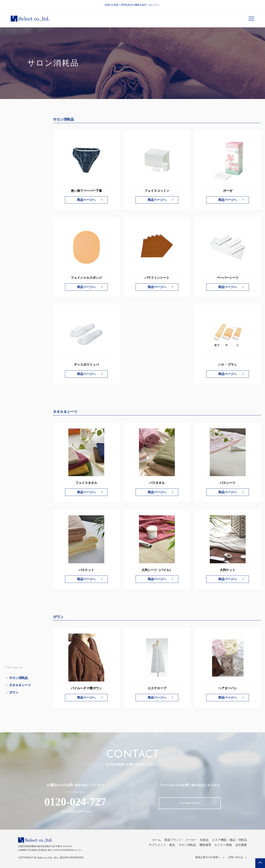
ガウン (14, 646)
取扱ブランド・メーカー (181, 840)
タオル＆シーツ (20, 639)
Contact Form (190, 803)
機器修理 (205, 845)
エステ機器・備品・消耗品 (229, 840)
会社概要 (241, 845)
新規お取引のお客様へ (208, 857)
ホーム (157, 840)
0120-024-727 (75, 802)
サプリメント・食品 (162, 845)
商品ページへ (86, 200)
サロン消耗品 (18, 631)
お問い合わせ (236, 857)
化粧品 (204, 840)
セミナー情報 (223, 845)
